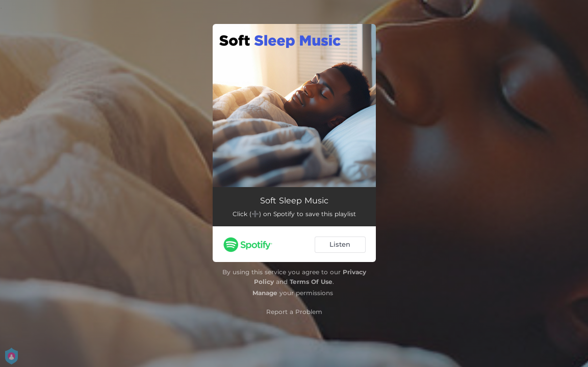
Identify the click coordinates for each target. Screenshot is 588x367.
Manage (265, 293)
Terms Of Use (311, 282)
